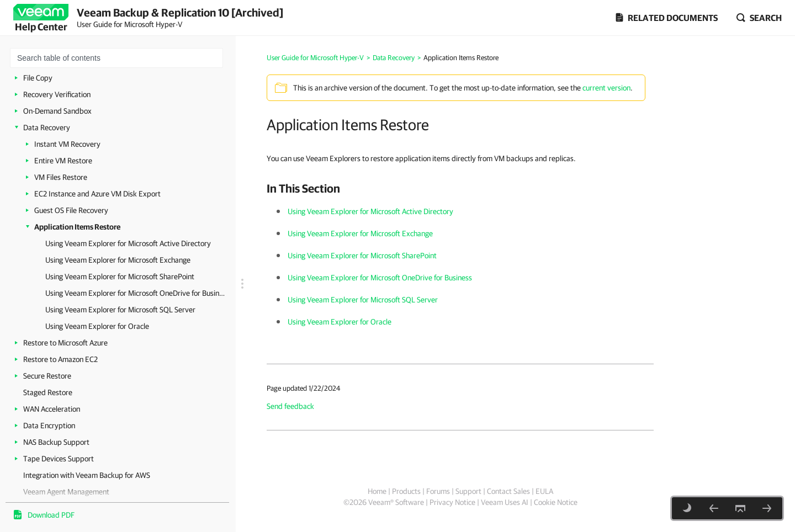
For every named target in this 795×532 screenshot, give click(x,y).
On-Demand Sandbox (57, 111)
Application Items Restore (77, 227)
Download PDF (51, 515)
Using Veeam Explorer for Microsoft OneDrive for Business (135, 293)
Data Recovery (47, 127)
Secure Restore (47, 376)
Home (377, 491)
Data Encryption (49, 425)
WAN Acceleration (52, 409)
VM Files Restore (61, 177)
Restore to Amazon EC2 (60, 359)
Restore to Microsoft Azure (65, 343)
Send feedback (290, 406)
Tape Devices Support (59, 459)
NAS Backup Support (56, 442)
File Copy (38, 78)
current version (606, 88)
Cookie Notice (556, 502)
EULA (544, 491)
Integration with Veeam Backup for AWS (87, 475)
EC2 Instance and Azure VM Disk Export (97, 194)
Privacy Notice (452, 502)
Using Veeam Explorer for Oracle (97, 326)
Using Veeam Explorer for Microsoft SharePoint (120, 276)
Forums (438, 491)
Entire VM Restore (63, 161)
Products (406, 491)
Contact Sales (508, 491)
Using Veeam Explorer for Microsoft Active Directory (128, 243)
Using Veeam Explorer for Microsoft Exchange (118, 260)
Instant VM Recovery (67, 144)
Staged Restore (48, 392)
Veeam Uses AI (505, 502)
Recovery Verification (57, 94)
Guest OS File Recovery (71, 210)
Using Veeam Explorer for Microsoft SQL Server (120, 310)
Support (468, 491)
